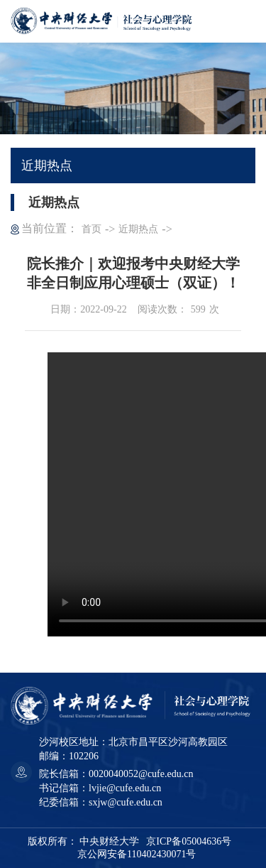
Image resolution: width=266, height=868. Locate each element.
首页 (92, 229)
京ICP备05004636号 (189, 841)
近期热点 (138, 229)
